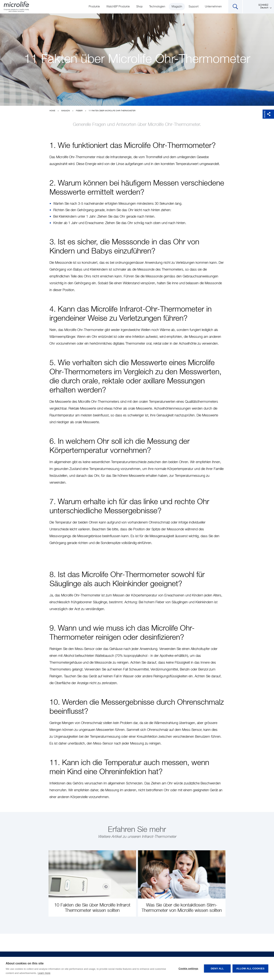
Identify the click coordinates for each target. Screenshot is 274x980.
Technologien (157, 7)
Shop (139, 7)
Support (194, 7)
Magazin (177, 7)
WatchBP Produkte (118, 7)
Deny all (217, 969)
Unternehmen (213, 7)
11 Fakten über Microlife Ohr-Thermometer (112, 111)
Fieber (79, 111)
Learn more (44, 973)
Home (52, 111)
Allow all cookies (250, 969)
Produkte (94, 7)
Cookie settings (188, 969)
